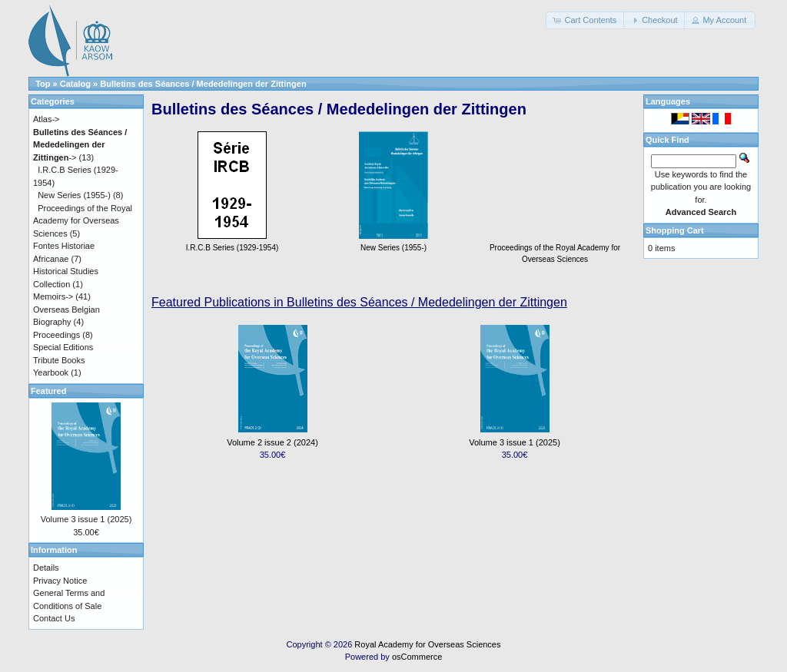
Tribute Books (59, 360)
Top (43, 84)
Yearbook (51, 372)
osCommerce (417, 657)
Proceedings (56, 335)
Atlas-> (46, 119)
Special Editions (63, 347)
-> (80, 145)
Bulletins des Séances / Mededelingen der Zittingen (203, 84)
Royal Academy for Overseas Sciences (427, 644)
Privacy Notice (60, 581)
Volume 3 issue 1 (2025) (515, 442)
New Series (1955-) (74, 195)
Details (46, 568)
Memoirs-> (53, 296)
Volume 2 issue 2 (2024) (272, 442)
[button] (586, 20)
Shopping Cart (675, 230)
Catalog (75, 84)
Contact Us (54, 618)
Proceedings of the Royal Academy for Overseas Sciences (555, 248)
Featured (48, 391)
